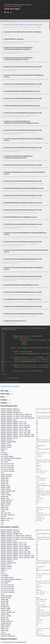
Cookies (4, 400)
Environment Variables (10, 527)
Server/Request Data (9, 406)
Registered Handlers (9, 639)
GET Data (4, 391)
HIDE (7, 16)
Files (2, 397)
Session (4, 403)
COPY (43, 13)
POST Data (5, 394)
